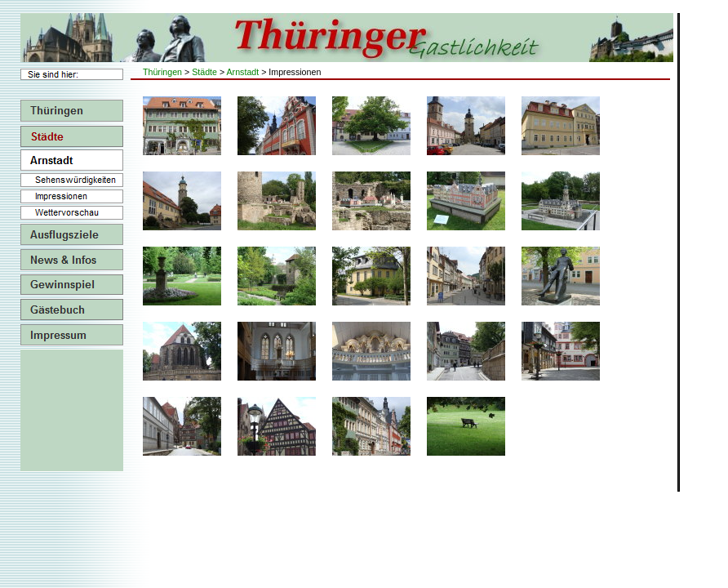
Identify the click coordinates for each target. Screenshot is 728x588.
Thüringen (162, 72)
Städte (204, 72)
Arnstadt (243, 72)
